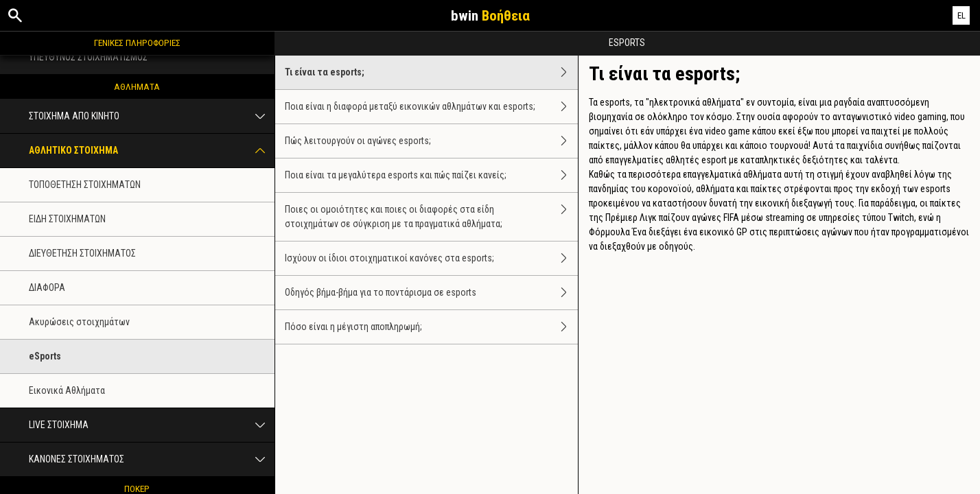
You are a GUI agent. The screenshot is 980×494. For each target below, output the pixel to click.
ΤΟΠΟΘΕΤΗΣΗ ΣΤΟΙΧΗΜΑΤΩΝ (85, 185)
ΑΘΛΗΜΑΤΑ (137, 86)
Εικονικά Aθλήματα (67, 390)
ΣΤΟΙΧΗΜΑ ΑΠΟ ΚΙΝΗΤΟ (152, 116)
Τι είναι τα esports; (431, 72)
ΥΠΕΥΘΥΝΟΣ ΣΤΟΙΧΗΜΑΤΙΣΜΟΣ (88, 57)
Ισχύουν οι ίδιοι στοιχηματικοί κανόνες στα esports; (431, 258)
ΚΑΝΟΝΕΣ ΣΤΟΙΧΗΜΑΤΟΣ (152, 459)
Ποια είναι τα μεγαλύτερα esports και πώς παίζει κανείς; (431, 175)
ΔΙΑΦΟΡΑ (47, 287)
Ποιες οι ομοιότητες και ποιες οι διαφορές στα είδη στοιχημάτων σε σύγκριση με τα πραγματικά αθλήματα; (431, 217)
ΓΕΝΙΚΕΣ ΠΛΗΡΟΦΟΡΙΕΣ (137, 43)
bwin (490, 16)
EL (961, 15)
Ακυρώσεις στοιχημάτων (79, 322)
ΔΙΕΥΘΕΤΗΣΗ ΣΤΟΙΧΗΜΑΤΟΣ (82, 253)
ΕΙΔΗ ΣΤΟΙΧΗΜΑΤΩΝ (67, 219)
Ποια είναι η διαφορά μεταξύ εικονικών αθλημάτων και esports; (431, 107)
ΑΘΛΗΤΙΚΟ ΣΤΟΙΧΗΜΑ (152, 151)
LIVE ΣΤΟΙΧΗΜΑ (152, 425)
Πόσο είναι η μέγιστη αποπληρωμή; (431, 327)
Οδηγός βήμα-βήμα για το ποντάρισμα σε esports (431, 293)
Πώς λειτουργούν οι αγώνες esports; (431, 141)
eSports (45, 356)
